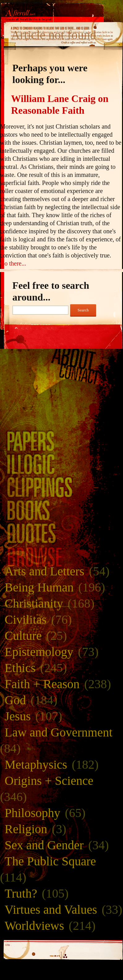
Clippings (61, 487)
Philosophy (32, 813)
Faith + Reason (42, 684)
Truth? (21, 893)
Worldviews (34, 926)
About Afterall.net (61, 358)
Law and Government (59, 732)
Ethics (20, 668)
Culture (23, 636)
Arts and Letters (45, 571)
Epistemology (39, 652)
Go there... (13, 263)
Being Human (39, 587)
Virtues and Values (51, 910)
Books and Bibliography (61, 510)
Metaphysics (36, 765)
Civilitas (26, 620)
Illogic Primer (61, 464)
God (15, 700)
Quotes (61, 533)
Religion (26, 829)
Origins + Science (49, 781)
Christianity (34, 603)
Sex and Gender (44, 845)
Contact (61, 375)
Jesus (18, 716)
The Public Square (50, 861)
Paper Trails (61, 441)
